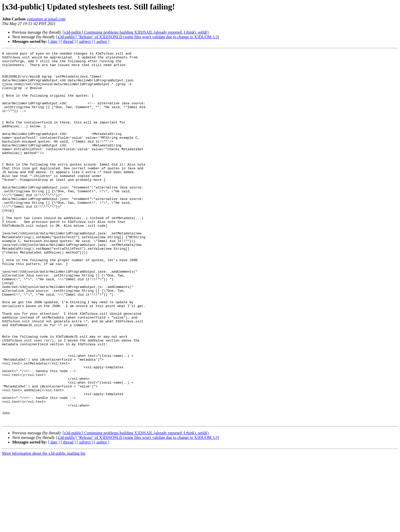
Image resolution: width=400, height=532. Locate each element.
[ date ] (54, 41)
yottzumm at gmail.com (46, 19)
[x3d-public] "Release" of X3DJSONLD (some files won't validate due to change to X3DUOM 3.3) (137, 37)
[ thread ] (68, 41)
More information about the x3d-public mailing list (44, 528)
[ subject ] (85, 41)
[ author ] (102, 41)
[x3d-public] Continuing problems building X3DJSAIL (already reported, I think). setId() (135, 32)
